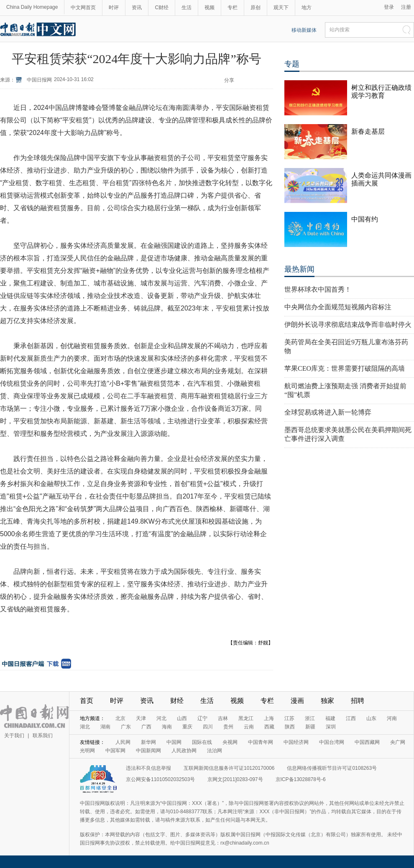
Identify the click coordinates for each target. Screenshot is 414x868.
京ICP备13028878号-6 (301, 779)
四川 (208, 727)
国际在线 (202, 742)
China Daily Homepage (32, 7)
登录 (389, 7)
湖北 (85, 727)
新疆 (310, 727)
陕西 (290, 727)
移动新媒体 (304, 30)
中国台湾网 (332, 742)
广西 (146, 727)
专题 (292, 64)
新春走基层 (368, 131)
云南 (249, 727)
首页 (87, 701)
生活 (187, 8)
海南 (167, 727)
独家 (327, 701)
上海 (269, 718)
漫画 (297, 701)
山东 (371, 718)
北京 (120, 718)
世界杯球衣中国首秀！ (318, 289)
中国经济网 (296, 742)
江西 (351, 718)
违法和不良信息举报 (148, 768)
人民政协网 (184, 751)
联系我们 (43, 736)
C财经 (162, 8)
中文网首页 (83, 8)
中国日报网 (39, 80)
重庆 (187, 727)
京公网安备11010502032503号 (160, 779)
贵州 (228, 727)
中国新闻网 (148, 751)
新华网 (148, 742)
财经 (177, 701)
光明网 (87, 751)
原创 (256, 8)
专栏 (233, 8)
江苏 (289, 718)
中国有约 (365, 219)
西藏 (269, 727)
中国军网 (115, 751)
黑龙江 (246, 718)
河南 (392, 718)
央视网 (230, 742)
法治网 (215, 751)
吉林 (223, 718)
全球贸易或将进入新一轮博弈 (328, 412)
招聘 (358, 701)
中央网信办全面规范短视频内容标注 (338, 307)
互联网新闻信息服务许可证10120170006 (229, 768)
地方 (307, 8)
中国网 (174, 742)
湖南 (105, 727)
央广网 (398, 742)
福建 (330, 718)
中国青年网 (261, 742)
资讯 (137, 8)
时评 (114, 8)
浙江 (310, 718)
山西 (182, 718)
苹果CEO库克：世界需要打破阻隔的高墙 (345, 368)
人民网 (123, 742)
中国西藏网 (367, 742)
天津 (141, 718)
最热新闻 (299, 269)
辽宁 (202, 718)
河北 (161, 718)
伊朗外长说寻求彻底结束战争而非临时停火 (348, 325)
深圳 (331, 727)
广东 (126, 727)
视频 (210, 8)
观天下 (281, 8)
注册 (406, 7)
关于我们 (14, 736)
